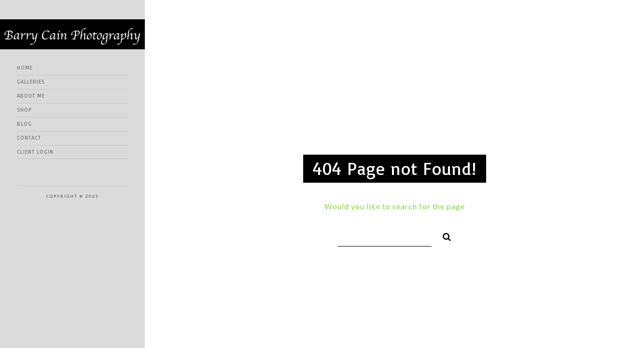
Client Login (35, 152)
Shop (25, 110)
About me (31, 96)
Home (25, 68)
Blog (24, 124)
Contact (29, 138)
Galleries (31, 82)
